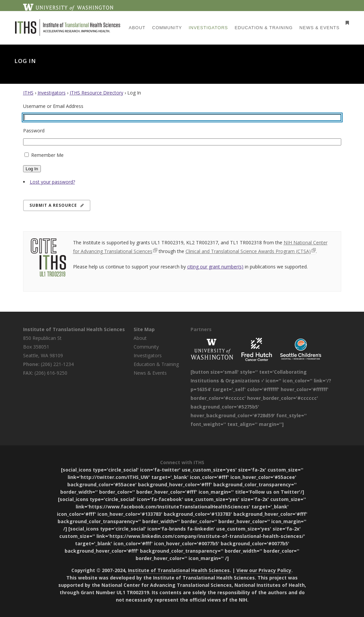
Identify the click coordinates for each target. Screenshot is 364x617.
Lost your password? (52, 182)
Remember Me (47, 155)
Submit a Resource (57, 205)
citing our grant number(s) (215, 267)
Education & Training (156, 364)
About (140, 338)
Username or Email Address (53, 106)
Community (146, 347)
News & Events (150, 373)
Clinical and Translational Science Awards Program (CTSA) (248, 251)
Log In (32, 169)
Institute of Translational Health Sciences (74, 329)
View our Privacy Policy (264, 570)
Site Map (144, 329)
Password (34, 131)
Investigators (52, 93)
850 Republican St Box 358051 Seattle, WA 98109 (43, 347)
